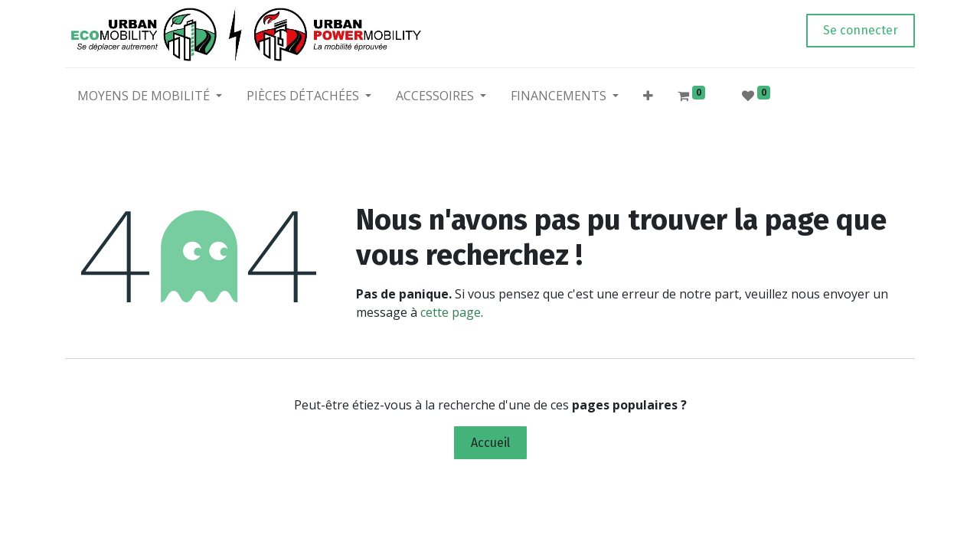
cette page (451, 312)
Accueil (490, 443)
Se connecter (861, 30)
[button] (648, 99)
